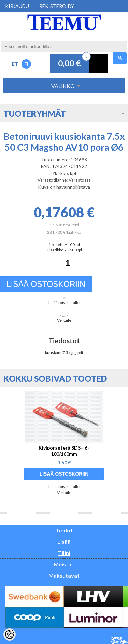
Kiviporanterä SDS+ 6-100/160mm (64, 451)
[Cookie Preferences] (10, 634)
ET (15, 64)
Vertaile (64, 320)
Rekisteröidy (57, 6)
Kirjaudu (17, 6)
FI (26, 64)
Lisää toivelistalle (64, 302)
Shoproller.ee (119, 641)
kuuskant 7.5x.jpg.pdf (64, 352)
